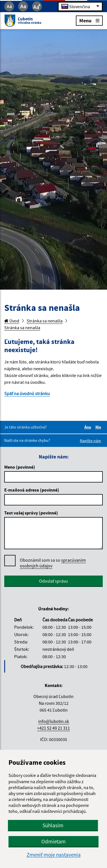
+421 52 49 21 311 (53, 728)
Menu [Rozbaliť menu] (89, 20)
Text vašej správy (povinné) (31, 513)
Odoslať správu (53, 581)
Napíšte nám (90, 441)
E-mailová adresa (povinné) (32, 490)
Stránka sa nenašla (45, 321)
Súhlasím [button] (53, 825)
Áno (89, 427)
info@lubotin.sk (54, 721)
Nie (99, 427)
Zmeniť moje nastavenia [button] (54, 855)
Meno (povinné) (20, 467)
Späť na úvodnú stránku (27, 393)
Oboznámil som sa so (53, 563)
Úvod (12, 321)
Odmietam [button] (53, 841)
